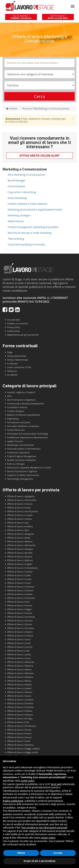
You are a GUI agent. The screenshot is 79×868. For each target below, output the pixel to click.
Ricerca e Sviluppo (16, 464)
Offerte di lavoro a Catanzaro (21, 598)
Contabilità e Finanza (17, 407)
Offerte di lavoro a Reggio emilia (23, 752)
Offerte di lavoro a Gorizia (19, 624)
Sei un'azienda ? (21, 17)
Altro (9, 396)
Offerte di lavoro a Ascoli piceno (22, 511)
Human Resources (16, 430)
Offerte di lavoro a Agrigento (21, 496)
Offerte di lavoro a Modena (20, 677)
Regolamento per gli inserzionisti (23, 335)
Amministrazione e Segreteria (21, 400)
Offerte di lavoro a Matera (20, 685)
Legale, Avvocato (15, 441)
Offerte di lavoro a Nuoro (19, 696)
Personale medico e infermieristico (24, 449)
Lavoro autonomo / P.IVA (19, 367)
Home (12, 108)
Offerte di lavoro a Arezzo (19, 519)
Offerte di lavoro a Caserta (20, 572)
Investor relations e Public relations (28, 204)
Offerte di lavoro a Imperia (20, 632)
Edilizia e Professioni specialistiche (24, 415)
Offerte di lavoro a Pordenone (21, 726)
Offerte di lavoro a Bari (18, 530)
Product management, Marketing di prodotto (33, 227)
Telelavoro (12, 371)
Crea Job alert (14, 320)
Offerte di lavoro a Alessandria (22, 500)
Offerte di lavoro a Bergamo (21, 534)
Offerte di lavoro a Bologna (20, 549)
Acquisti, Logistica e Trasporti (21, 392)
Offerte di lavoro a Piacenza (20, 707)
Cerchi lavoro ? (58, 17)
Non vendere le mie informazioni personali (44, 828)
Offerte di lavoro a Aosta (19, 508)
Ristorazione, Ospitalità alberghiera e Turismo (29, 468)
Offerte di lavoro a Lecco (19, 639)
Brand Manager (16, 180)
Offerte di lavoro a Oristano (20, 700)
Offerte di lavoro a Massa (19, 681)
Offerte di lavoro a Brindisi (20, 553)
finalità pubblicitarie (13, 801)
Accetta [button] (58, 853)
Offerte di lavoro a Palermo (20, 703)
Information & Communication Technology (28, 434)
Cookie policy (13, 331)
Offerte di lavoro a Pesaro (19, 737)
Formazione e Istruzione (19, 422)
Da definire (12, 375)
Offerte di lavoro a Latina (19, 655)
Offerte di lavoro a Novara (20, 692)
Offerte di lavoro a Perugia (20, 719)
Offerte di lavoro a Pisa (18, 722)
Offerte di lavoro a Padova (20, 711)
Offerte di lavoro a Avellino (20, 526)
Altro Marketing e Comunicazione (26, 175)
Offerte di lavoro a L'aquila (20, 515)
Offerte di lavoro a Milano (19, 670)
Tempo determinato (17, 356)
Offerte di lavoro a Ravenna (20, 745)
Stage (10, 352)
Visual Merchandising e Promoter (26, 244)
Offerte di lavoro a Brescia (20, 557)
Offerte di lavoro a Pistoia (19, 734)
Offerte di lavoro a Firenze (20, 613)
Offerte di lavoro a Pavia (19, 741)
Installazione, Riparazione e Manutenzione (27, 438)
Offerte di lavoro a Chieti (19, 575)
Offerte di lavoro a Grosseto (20, 628)
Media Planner (16, 221)
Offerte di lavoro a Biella (19, 538)
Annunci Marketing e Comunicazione (46, 108)
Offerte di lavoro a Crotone (20, 636)
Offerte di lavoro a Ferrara (20, 606)
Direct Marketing (17, 198)
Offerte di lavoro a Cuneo (19, 579)
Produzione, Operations (19, 453)
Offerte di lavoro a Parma (19, 730)
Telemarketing (16, 239)
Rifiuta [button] (21, 853)
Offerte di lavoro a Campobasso (22, 568)
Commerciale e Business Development (26, 404)
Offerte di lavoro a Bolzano (20, 560)
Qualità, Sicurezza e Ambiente (21, 460)
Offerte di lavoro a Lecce (19, 643)
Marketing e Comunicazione (21, 445)
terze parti (56, 784)
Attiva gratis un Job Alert (39, 156)
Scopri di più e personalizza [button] (39, 861)
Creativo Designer (16, 411)
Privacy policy (14, 327)
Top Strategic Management (20, 479)
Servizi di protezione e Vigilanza (22, 471)
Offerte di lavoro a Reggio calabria (23, 749)
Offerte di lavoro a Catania (20, 594)
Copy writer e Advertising (22, 192)
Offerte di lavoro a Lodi (18, 651)
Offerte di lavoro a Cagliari (20, 564)
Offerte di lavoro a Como (19, 583)
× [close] (73, 119)
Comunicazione (16, 186)
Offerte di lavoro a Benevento (21, 545)
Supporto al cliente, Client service (23, 475)
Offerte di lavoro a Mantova (20, 673)
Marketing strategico (19, 215)
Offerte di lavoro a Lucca (19, 658)
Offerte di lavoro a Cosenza (20, 591)
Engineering (13, 419)
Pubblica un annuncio (18, 324)
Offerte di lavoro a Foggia (19, 609)
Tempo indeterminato (18, 360)
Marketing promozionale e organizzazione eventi (35, 210)
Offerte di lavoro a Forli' (18, 602)
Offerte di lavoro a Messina (20, 666)
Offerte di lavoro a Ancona (20, 504)
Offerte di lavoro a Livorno (20, 647)
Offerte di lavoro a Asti (18, 523)
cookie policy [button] (28, 781)
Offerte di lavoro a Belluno (20, 542)
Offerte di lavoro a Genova (20, 621)
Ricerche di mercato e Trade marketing (29, 233)
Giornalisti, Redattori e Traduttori (23, 426)
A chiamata (12, 364)
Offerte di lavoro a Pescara (20, 715)
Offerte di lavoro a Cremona (21, 587)
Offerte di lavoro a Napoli (19, 688)
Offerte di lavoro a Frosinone (21, 617)
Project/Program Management (22, 456)
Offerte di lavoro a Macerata (21, 662)
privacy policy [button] (48, 838)
